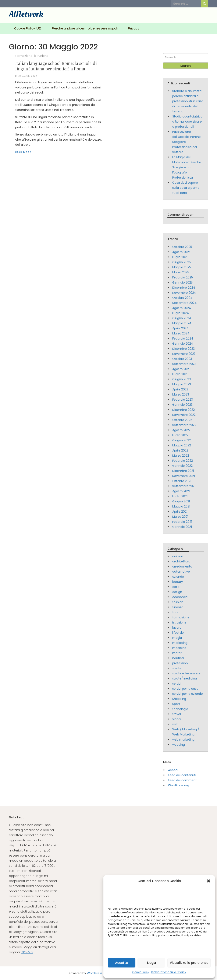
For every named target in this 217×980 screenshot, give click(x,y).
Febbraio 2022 (183, 461)
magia (177, 638)
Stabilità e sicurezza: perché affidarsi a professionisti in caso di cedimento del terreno (188, 101)
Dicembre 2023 (184, 349)
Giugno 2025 (182, 262)
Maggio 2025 (182, 267)
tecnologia (180, 709)
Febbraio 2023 (183, 400)
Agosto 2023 (181, 369)
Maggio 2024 (182, 323)
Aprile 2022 (180, 450)
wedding (179, 745)
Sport (176, 704)
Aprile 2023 (180, 389)
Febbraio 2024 (183, 338)
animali (178, 556)
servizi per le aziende (188, 694)
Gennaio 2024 (183, 344)
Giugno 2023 (182, 379)
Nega (152, 963)
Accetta (122, 963)
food (176, 612)
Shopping (179, 699)
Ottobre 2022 (182, 420)
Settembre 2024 (184, 303)
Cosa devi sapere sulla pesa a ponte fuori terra (186, 188)
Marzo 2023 (181, 394)
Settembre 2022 (184, 425)
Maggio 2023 (182, 384)
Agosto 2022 (181, 430)
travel (177, 714)
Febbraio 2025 (183, 277)
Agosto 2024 (182, 308)
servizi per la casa (185, 689)
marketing (180, 643)
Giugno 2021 (181, 501)
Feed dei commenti (183, 780)
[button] (209, 881)
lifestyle (178, 633)
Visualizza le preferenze (189, 963)
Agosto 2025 (181, 252)
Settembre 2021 (184, 486)
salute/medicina (185, 678)
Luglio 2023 (180, 374)
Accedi (173, 770)
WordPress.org (179, 785)
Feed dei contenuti (182, 775)
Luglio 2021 (180, 496)
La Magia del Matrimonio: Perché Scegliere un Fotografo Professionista (187, 167)
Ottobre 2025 (182, 247)
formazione (24, 56)
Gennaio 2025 (182, 282)
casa (176, 587)
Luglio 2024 (181, 313)
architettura (181, 561)
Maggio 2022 (182, 445)
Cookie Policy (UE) (28, 28)
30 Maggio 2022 (27, 76)
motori (177, 653)
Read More (23, 152)
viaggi (177, 719)
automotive (181, 572)
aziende (178, 577)
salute (177, 668)
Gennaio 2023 (182, 405)
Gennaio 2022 (182, 466)
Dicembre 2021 (183, 471)
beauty (178, 582)
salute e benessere (186, 673)
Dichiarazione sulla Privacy (169, 972)
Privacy (134, 28)
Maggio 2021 (181, 506)
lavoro (177, 628)
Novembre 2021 (184, 476)
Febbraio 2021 (182, 522)
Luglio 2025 (180, 257)
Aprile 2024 (180, 328)
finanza (178, 607)
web (175, 724)
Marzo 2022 (181, 456)
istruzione (41, 56)
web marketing (183, 740)
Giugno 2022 (182, 440)
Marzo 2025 (181, 272)
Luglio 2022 (180, 435)
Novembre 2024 (184, 293)
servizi (177, 684)
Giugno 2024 (182, 318)
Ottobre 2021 (182, 481)
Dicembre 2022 (184, 410)
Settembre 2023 (184, 364)
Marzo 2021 (180, 517)
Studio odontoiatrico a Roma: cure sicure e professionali (187, 122)
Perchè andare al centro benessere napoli (85, 28)
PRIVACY (27, 952)
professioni (180, 663)
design (177, 592)
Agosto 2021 (181, 491)
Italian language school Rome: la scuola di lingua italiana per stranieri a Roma (56, 66)
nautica (178, 658)
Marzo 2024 (181, 333)
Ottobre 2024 (182, 298)
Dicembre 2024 (184, 288)
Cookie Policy (141, 972)
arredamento (182, 566)
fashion (178, 602)
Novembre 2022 (184, 415)
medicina (179, 648)
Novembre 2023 (184, 354)
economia (180, 597)
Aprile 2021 (180, 512)
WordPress (95, 973)
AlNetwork (26, 14)
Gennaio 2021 (182, 527)
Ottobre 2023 (182, 359)
